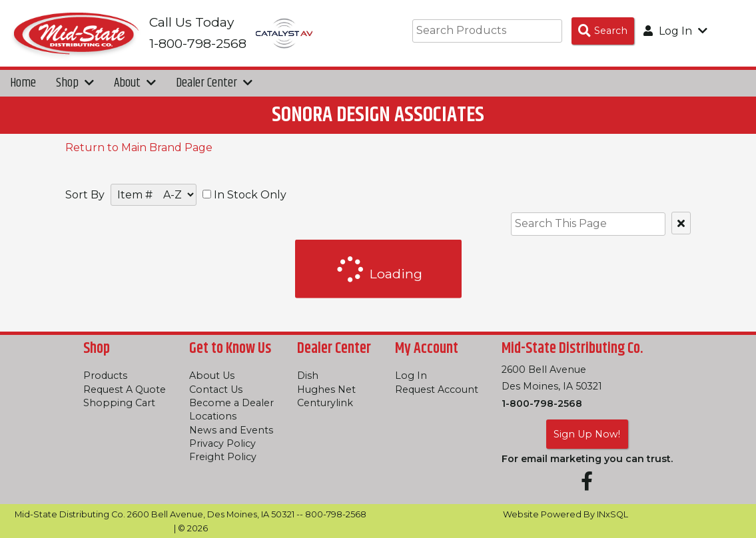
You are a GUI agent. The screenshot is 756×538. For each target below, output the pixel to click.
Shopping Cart (119, 403)
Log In (411, 376)
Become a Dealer (231, 403)
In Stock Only (244, 195)
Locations (213, 416)
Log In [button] (675, 31)
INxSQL (612, 514)
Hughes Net (326, 390)
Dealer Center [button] (214, 83)
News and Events (231, 430)
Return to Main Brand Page (139, 147)
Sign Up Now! (587, 434)
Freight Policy (223, 457)
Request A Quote (125, 390)
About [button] (135, 83)
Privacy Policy (222, 443)
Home (23, 83)
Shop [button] (75, 83)
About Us (212, 376)
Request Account (437, 390)
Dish (308, 376)
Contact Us (216, 390)
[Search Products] (603, 31)
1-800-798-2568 (542, 403)
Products (105, 376)
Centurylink (325, 403)
